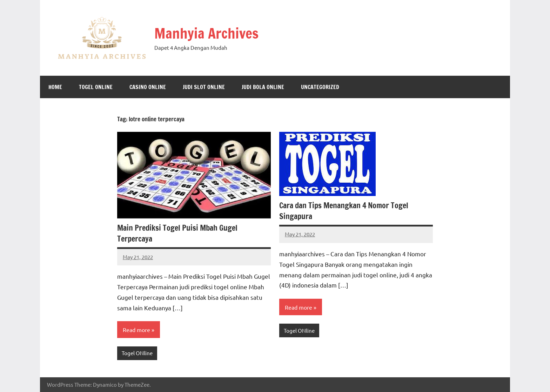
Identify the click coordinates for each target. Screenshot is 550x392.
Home (55, 87)
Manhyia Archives (206, 33)
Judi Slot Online (204, 87)
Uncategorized (320, 87)
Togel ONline (96, 87)
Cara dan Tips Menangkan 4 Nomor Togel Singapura (344, 211)
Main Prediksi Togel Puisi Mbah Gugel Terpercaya (177, 233)
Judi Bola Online (263, 87)
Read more (136, 330)
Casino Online (148, 87)
